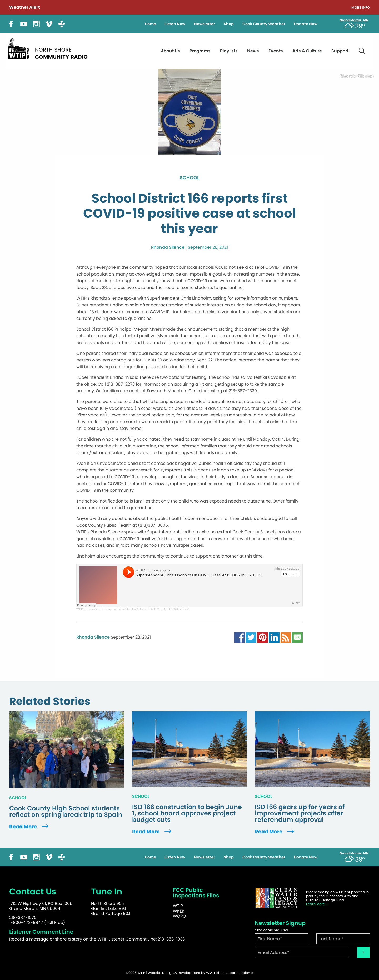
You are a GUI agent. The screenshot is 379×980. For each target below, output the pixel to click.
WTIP (178, 906)
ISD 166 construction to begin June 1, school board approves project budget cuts (187, 813)
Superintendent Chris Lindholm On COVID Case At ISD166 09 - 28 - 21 (148, 609)
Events (276, 51)
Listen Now (175, 24)
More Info (361, 8)
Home (150, 24)
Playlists (229, 51)
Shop (229, 24)
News (253, 51)
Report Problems (239, 973)
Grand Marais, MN (354, 20)
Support (340, 51)
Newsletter (205, 24)
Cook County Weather (264, 24)
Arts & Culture (307, 51)
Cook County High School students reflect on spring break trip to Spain (66, 812)
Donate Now (306, 24)
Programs (200, 51)
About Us (170, 51)
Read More (29, 827)
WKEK (179, 911)
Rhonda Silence (168, 247)
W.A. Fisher (215, 973)
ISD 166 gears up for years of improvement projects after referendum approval (300, 813)
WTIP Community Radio (90, 609)
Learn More (318, 904)
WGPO (179, 916)
